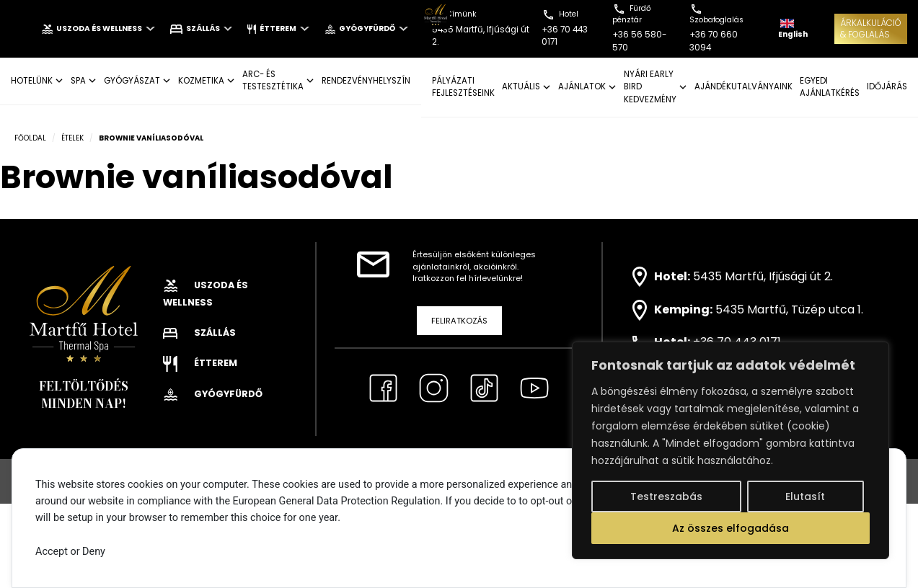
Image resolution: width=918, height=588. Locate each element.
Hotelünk (32, 81)
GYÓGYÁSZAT (132, 81)
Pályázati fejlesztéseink (463, 87)
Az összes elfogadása (731, 528)
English (793, 29)
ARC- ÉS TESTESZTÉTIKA (273, 80)
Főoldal (30, 138)
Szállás (202, 28)
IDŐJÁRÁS (887, 86)
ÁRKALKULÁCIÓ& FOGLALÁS (871, 28)
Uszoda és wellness (98, 28)
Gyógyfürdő (366, 28)
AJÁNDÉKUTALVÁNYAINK (743, 86)
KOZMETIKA (201, 81)
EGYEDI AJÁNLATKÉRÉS (830, 87)
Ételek (72, 138)
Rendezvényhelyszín (366, 81)
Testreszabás (666, 496)
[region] (731, 450)
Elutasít (805, 496)
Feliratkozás (459, 321)
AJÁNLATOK (582, 86)
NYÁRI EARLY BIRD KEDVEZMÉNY (650, 87)
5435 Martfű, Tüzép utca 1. (789, 309)
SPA (78, 81)
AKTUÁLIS (521, 86)
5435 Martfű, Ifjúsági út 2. (763, 276)
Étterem (278, 28)
